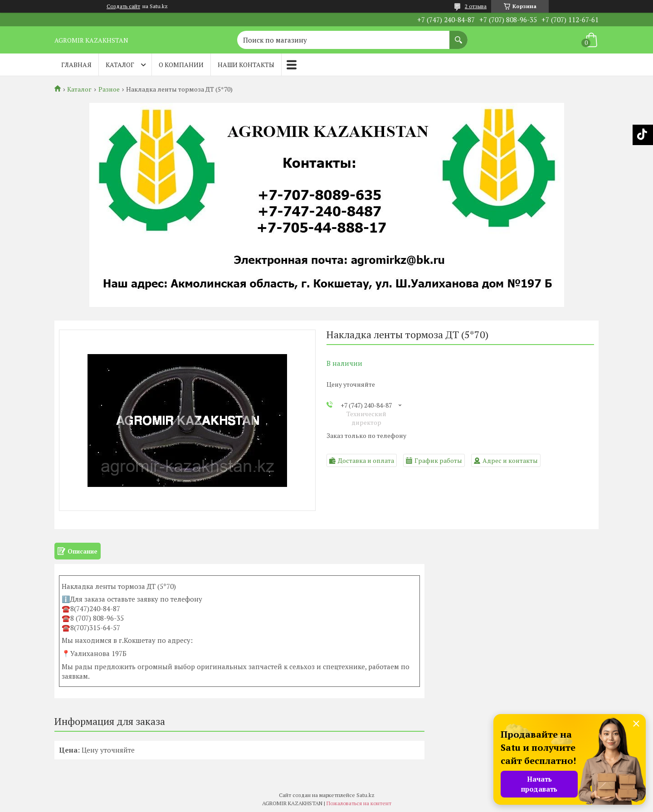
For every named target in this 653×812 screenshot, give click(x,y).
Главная (76, 65)
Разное (109, 89)
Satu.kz (365, 795)
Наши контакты (246, 65)
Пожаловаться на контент (359, 803)
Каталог (120, 65)
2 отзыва (476, 6)
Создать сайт (123, 6)
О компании (181, 65)
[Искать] (458, 35)
